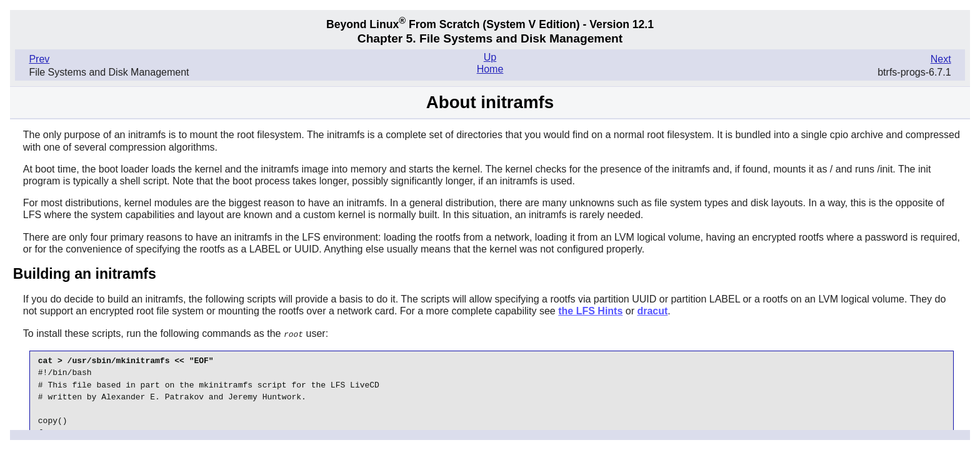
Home (490, 69)
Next (941, 59)
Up (490, 57)
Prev (39, 59)
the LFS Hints (590, 311)
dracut (652, 311)
